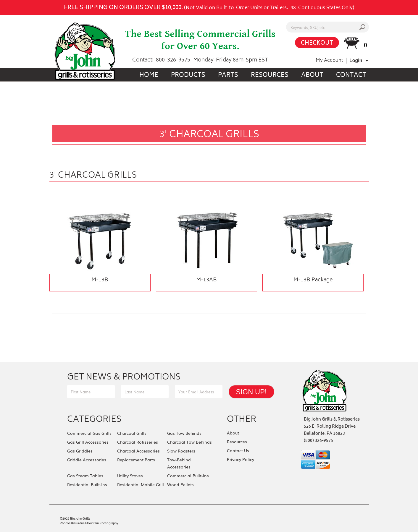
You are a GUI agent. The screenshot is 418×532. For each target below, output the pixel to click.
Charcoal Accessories (138, 451)
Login (356, 60)
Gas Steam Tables (85, 476)
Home (149, 76)
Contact (351, 76)
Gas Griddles (80, 451)
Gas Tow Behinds (184, 433)
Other (242, 419)
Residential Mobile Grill (141, 484)
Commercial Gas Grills (89, 433)
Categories (94, 419)
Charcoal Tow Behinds (189, 442)
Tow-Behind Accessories (179, 463)
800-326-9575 (173, 60)
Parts (228, 76)
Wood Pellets (180, 484)
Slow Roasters (181, 451)
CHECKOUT (317, 43)
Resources (270, 76)
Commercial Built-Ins (188, 476)
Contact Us (238, 450)
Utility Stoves (130, 476)
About (312, 76)
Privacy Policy (241, 459)
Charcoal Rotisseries (138, 442)
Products (188, 76)
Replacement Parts (136, 460)
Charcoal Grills (132, 433)
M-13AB (206, 280)
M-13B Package (313, 280)
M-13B (100, 280)
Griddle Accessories (87, 460)
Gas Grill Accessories (88, 442)
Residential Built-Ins (87, 484)
